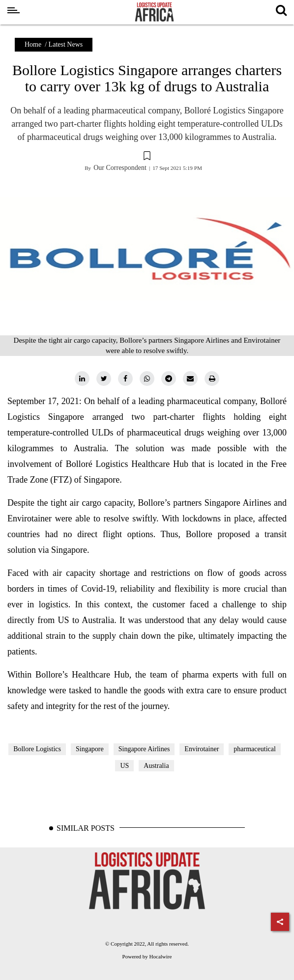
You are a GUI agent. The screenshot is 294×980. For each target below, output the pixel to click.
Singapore (90, 749)
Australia (156, 766)
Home (33, 44)
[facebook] (125, 379)
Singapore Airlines (144, 749)
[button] (147, 157)
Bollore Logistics (37, 749)
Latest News (66, 44)
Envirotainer (202, 749)
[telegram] (169, 379)
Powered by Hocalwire (147, 956)
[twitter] (104, 379)
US (124, 766)
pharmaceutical (255, 749)
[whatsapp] (147, 379)
